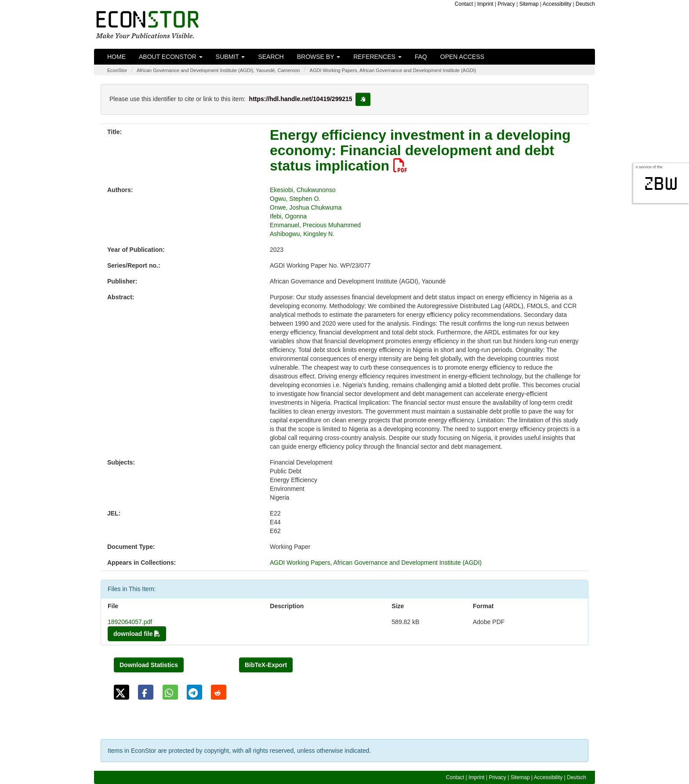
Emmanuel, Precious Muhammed (315, 225)
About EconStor (171, 57)
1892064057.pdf (130, 622)
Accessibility (557, 4)
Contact (464, 4)
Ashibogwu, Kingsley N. (302, 234)
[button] (121, 692)
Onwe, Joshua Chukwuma (306, 207)
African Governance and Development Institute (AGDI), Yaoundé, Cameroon (218, 70)
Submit (230, 57)
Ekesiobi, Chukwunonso (303, 190)
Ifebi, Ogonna (288, 216)
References (377, 57)
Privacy (506, 4)
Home (116, 57)
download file (137, 634)
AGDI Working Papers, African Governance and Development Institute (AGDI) (393, 70)
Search (271, 57)
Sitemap (529, 4)
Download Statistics (149, 665)
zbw (661, 184)
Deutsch (585, 4)
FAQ (421, 57)
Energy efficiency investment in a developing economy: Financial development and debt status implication (420, 150)
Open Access (462, 57)
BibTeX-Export (266, 665)
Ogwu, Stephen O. (295, 199)
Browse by (319, 57)
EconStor (117, 70)
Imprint (485, 4)
